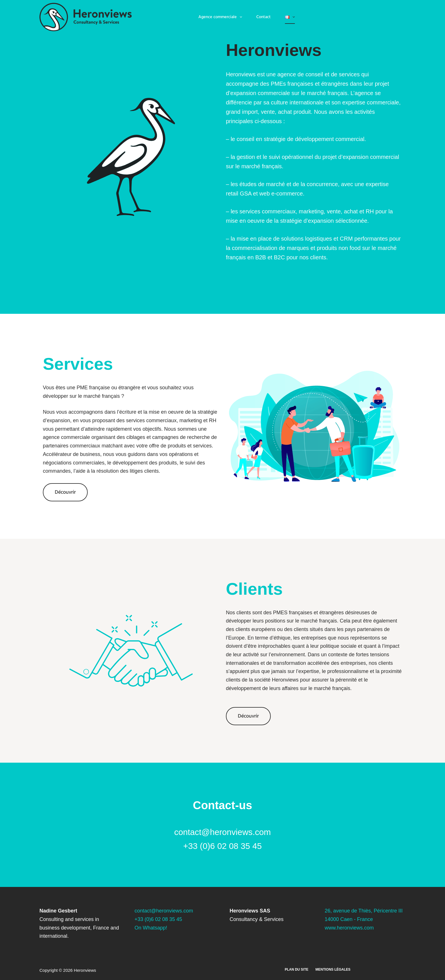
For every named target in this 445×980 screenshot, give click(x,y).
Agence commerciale (221, 17)
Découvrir (65, 492)
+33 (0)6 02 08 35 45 (158, 919)
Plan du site (296, 970)
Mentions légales (333, 970)
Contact (264, 17)
